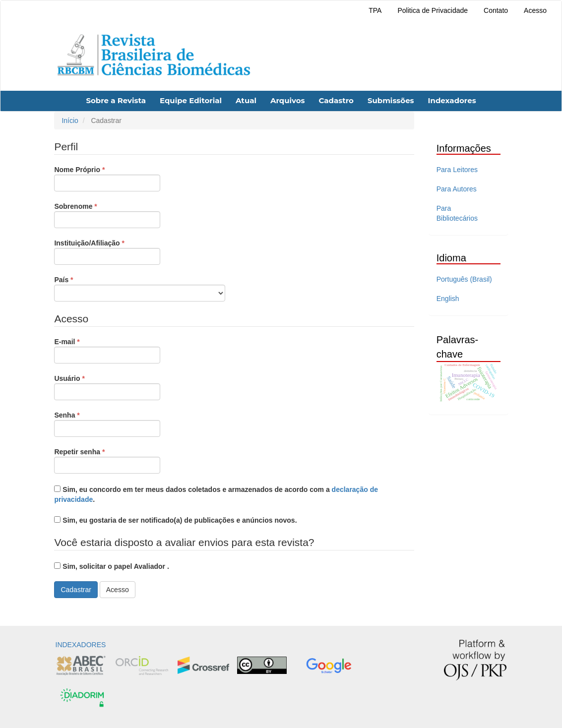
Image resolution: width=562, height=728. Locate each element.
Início (70, 121)
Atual (246, 100)
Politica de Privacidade (433, 10)
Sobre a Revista (116, 100)
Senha (107, 424)
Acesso (535, 10)
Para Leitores (457, 170)
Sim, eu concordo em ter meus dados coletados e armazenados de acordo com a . (216, 494)
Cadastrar (76, 590)
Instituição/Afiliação (107, 251)
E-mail (107, 350)
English (448, 299)
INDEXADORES (81, 645)
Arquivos (288, 100)
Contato (496, 10)
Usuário (107, 387)
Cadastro (336, 100)
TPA (375, 10)
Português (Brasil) (464, 279)
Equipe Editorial (191, 100)
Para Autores (457, 189)
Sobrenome (107, 215)
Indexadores (452, 100)
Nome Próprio (107, 178)
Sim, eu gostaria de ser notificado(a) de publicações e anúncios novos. (175, 520)
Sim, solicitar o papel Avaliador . (111, 566)
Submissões (391, 100)
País (140, 288)
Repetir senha (107, 460)
